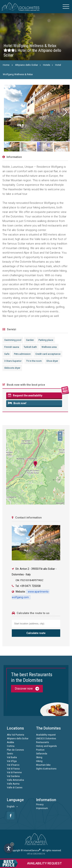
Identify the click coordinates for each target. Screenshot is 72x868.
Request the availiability (25, 395)
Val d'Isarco (13, 765)
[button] (65, 112)
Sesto (10, 754)
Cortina (11, 746)
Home (6, 65)
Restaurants (43, 742)
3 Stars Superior (13, 361)
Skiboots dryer (12, 368)
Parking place (46, 340)
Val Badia (12, 757)
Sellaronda (42, 754)
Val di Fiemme (14, 772)
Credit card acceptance (48, 354)
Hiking (39, 761)
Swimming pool (13, 340)
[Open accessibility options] (8, 848)
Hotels (47, 65)
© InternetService (31, 850)
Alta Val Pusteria (16, 735)
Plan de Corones (15, 750)
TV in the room (34, 361)
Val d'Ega (12, 761)
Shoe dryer (52, 361)
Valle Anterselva (15, 780)
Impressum (42, 808)
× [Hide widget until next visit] (12, 844)
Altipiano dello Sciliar (27, 65)
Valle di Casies (15, 788)
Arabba (10, 742)
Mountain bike (43, 765)
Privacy (40, 805)
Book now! (17, 403)
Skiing (39, 757)
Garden (30, 340)
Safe (7, 354)
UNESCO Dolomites (46, 739)
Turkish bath (30, 347)
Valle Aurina (13, 784)
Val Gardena (13, 776)
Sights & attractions (46, 769)
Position (40, 750)
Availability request (46, 735)
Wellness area (49, 347)
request (31, 863)
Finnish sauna (12, 347)
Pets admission (22, 354)
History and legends (46, 746)
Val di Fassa (13, 769)
